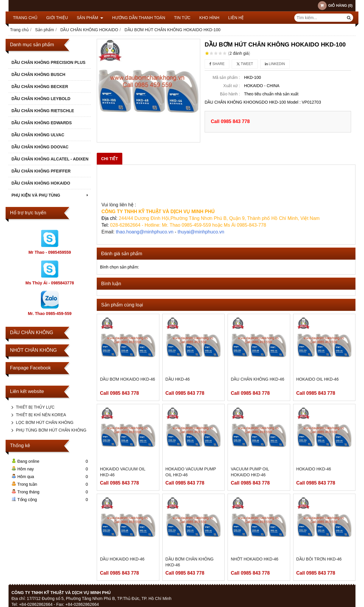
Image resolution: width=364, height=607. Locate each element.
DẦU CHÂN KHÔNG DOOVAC (40, 147)
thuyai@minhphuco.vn (201, 232)
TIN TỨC (182, 18)
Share (217, 64)
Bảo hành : (230, 94)
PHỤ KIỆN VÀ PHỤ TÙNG (50, 195)
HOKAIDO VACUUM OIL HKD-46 (123, 472)
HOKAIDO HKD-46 (314, 469)
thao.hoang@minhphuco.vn (145, 232)
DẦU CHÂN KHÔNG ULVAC (38, 135)
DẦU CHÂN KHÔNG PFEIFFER (41, 171)
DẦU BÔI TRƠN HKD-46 (319, 559)
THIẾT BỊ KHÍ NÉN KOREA (41, 415)
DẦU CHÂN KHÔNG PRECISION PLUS (49, 62)
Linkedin (275, 64)
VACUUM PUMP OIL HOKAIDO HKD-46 (250, 472)
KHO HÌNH (209, 18)
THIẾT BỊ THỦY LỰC (35, 407)
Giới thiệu (57, 18)
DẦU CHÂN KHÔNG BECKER (40, 87)
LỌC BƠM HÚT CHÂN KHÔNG (45, 422)
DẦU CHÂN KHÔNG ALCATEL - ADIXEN (50, 159)
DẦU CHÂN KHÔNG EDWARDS (42, 123)
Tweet (245, 64)
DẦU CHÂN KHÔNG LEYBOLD (41, 99)
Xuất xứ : (232, 86)
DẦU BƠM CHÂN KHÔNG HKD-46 (190, 562)
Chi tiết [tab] (110, 159)
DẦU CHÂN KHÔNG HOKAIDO (41, 183)
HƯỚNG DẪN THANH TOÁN (138, 18)
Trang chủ (25, 18)
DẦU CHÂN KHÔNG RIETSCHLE (43, 111)
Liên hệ (236, 18)
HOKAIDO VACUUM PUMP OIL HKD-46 (191, 472)
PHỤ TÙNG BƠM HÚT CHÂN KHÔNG (51, 430)
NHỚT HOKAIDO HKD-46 (255, 559)
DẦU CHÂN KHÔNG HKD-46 (258, 379)
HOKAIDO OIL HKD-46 (318, 379)
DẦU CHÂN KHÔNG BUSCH (38, 74)
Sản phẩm (90, 18)
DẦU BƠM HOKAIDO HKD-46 (127, 379)
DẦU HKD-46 (178, 379)
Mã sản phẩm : (226, 77)
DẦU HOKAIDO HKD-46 (122, 559)
